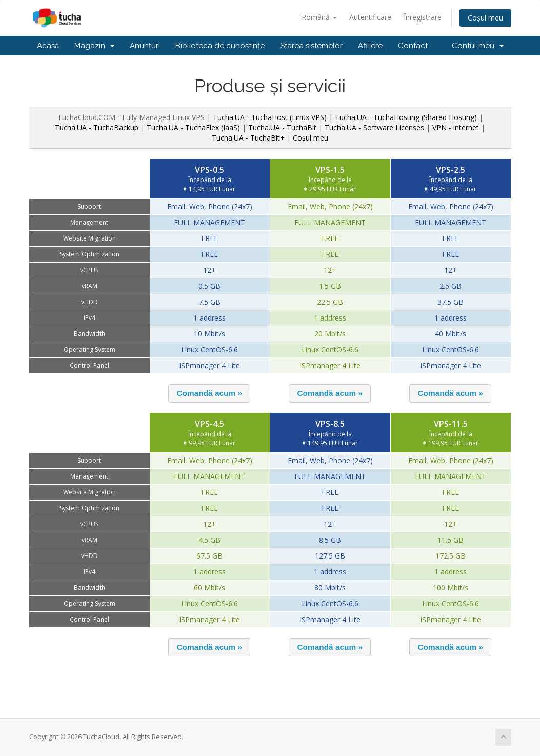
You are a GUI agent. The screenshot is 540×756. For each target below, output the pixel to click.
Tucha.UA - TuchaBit (282, 127)
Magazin (94, 46)
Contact (413, 46)
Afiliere (370, 46)
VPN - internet (456, 127)
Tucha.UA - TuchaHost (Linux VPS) (270, 117)
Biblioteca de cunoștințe (220, 46)
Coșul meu (485, 18)
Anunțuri (145, 46)
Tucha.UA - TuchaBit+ (248, 138)
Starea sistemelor (311, 46)
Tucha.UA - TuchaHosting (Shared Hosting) (406, 117)
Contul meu (478, 46)
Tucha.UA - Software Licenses (374, 127)
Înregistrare (423, 17)
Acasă (48, 46)
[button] (209, 393)
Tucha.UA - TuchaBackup (97, 127)
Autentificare (370, 17)
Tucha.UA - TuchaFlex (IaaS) (193, 127)
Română (319, 17)
